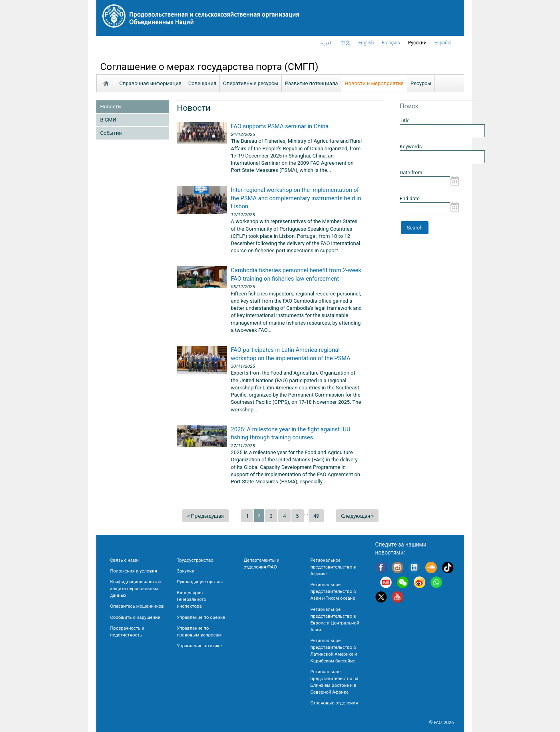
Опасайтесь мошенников (137, 606)
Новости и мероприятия (374, 83)
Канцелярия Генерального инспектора (192, 599)
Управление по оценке (201, 617)
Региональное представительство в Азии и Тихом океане (333, 591)
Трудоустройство (195, 560)
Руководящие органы (200, 582)
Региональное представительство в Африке (333, 567)
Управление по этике (200, 646)
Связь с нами (125, 560)
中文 (345, 43)
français (391, 43)
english (366, 43)
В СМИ (108, 120)
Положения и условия (134, 571)
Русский (417, 43)
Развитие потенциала (311, 83)
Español (443, 43)
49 (316, 516)
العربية (326, 43)
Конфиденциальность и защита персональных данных (136, 588)
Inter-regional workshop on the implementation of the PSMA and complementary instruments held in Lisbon (296, 198)
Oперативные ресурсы (251, 83)
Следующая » (357, 516)
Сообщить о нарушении (136, 617)
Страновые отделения (334, 703)
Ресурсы (421, 83)
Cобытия (111, 133)
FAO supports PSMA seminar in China (280, 126)
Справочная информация (150, 83)
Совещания (202, 83)
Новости (111, 107)
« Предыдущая (205, 516)
